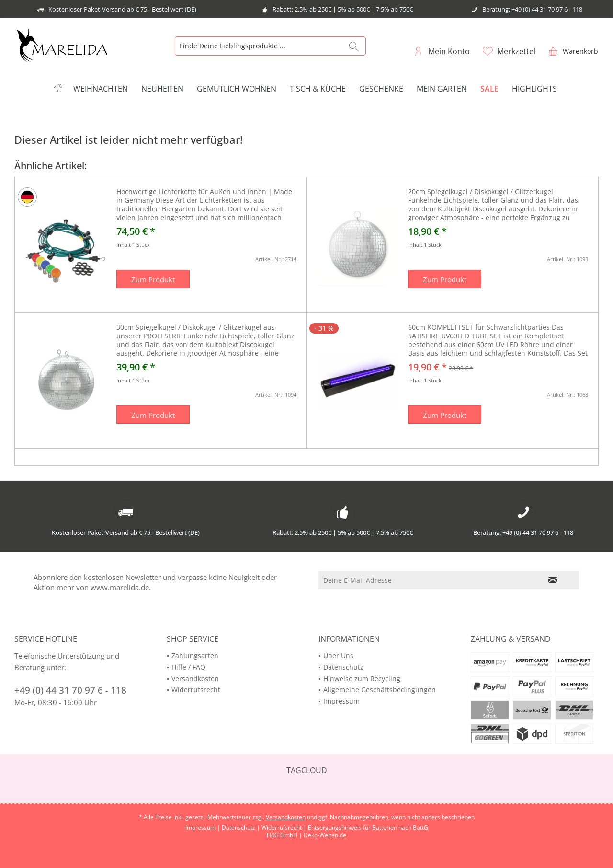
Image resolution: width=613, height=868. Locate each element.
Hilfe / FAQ (188, 667)
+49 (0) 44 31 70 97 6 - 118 (70, 690)
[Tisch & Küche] (318, 89)
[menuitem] (571, 51)
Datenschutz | (242, 827)
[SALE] (489, 89)
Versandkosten (195, 678)
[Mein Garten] (442, 89)
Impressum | (204, 827)
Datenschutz (343, 667)
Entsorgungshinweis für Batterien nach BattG (368, 827)
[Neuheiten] (162, 89)
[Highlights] (534, 89)
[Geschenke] (381, 89)
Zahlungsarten (195, 655)
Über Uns (338, 655)
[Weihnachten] (101, 89)
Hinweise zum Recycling (362, 678)
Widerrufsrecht (196, 689)
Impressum (341, 701)
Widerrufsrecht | (285, 827)
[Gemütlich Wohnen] (237, 89)
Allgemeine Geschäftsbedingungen (380, 689)
